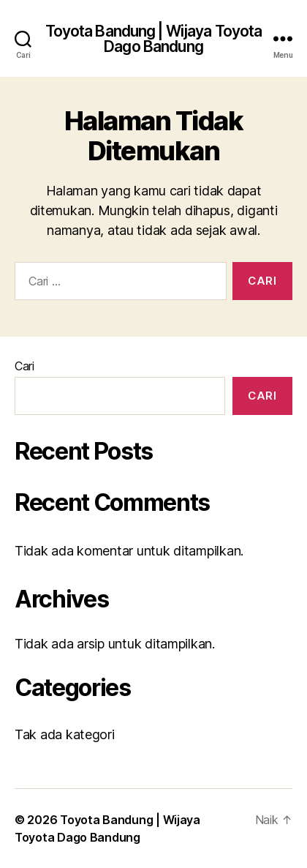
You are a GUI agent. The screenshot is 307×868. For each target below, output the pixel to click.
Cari (24, 366)
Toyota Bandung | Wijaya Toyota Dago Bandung (154, 39)
